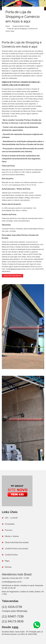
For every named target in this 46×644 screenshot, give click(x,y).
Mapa (7, 561)
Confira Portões (11, 555)
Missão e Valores (12, 536)
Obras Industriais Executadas (17, 542)
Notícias (8, 567)
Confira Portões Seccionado (16, 549)
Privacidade (10, 524)
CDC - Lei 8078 (11, 518)
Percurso (9, 530)
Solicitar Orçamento (13, 276)
